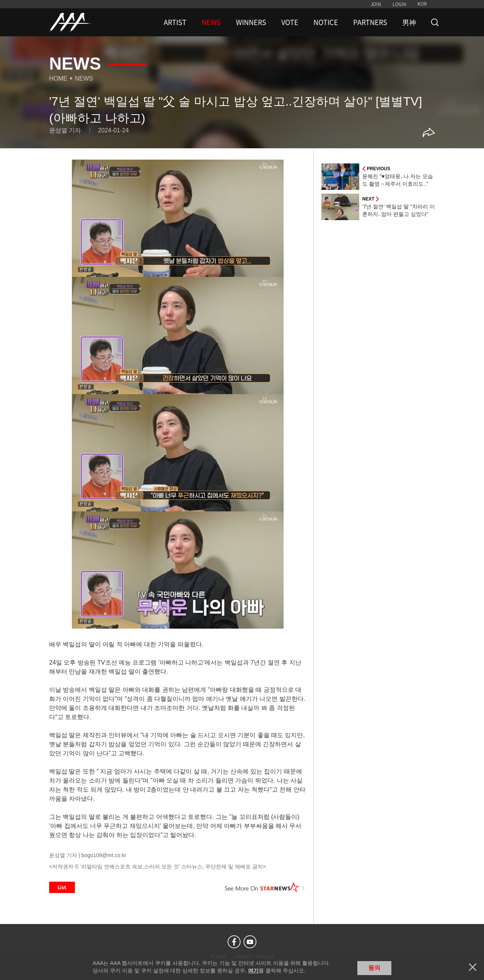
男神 (409, 22)
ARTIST (175, 22)
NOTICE (326, 22)
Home (58, 78)
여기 (253, 971)
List (62, 887)
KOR (422, 4)
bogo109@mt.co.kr (104, 855)
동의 (374, 968)
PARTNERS (370, 22)
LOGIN (399, 4)
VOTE (290, 22)
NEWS (211, 22)
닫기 (473, 967)
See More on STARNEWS (265, 887)
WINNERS (251, 22)
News (84, 78)
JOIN (376, 4)
